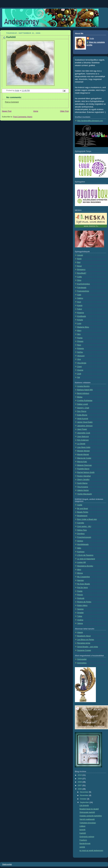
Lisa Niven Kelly (84, 447)
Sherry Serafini (83, 480)
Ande (92, 38)
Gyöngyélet (82, 659)
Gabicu (80, 298)
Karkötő (83, 833)
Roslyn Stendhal (84, 476)
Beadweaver (82, 516)
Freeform (83, 840)
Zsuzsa (80, 370)
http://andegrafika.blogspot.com (90, 121)
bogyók (83, 830)
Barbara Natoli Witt (85, 390)
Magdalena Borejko (85, 566)
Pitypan (80, 341)
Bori (79, 262)
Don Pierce (82, 411)
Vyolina (80, 620)
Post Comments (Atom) (23, 117)
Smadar (80, 613)
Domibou (81, 534)
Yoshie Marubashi (85, 494)
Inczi (79, 302)
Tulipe (80, 616)
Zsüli (79, 374)
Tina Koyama (83, 487)
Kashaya (81, 552)
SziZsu (80, 352)
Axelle (80, 505)
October (83, 799)
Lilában (83, 826)
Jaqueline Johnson (85, 426)
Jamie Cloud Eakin (85, 422)
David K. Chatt (83, 408)
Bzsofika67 (82, 273)
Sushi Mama (82, 483)
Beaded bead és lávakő (89, 809)
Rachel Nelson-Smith (86, 472)
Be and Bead (83, 509)
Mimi (79, 570)
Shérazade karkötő (87, 812)
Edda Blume (82, 415)
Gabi (79, 295)
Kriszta (80, 320)
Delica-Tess (82, 530)
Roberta (80, 349)
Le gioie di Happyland (86, 559)
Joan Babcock (83, 437)
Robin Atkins (82, 605)
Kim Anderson (83, 440)
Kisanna (81, 313)
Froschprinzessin (84, 537)
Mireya (80, 573)
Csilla (79, 277)
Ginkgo (80, 541)
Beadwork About (84, 636)
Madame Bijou (83, 327)
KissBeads (82, 316)
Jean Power (82, 429)
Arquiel (80, 255)
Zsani (79, 367)
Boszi (79, 266)
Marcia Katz (82, 462)
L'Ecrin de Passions (85, 555)
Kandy (80, 306)
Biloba (80, 397)
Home (36, 111)
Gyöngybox (82, 663)
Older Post (64, 111)
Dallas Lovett (83, 404)
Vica (79, 359)
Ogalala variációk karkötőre (91, 816)
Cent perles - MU (84, 526)
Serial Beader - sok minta (88, 647)
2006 (80, 789)
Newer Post (7, 111)
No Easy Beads (84, 584)
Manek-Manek (83, 454)
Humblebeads (83, 544)
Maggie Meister (83, 451)
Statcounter (7, 864)
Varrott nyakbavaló (87, 819)
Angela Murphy (83, 386)
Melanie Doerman (85, 465)
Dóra (79, 280)
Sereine (80, 609)
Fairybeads (82, 288)
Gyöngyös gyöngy (87, 837)
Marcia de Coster (84, 458)
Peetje (80, 591)
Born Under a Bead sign (87, 519)
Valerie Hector (83, 490)
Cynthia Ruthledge (85, 401)
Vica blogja (82, 363)
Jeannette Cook (84, 433)
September (85, 802)
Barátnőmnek (85, 844)
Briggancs (81, 270)
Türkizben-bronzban (88, 823)
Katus (80, 309)
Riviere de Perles (84, 602)
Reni (79, 345)
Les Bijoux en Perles (86, 640)
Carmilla (81, 523)
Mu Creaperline (83, 577)
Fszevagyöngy (83, 291)
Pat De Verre (82, 588)
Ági (79, 377)
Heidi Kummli (83, 419)
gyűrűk (82, 847)
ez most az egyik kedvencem (91, 851)
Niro (79, 334)
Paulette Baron (83, 469)
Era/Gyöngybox (84, 284)
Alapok (80, 632)
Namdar (80, 580)
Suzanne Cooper (84, 650)
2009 (80, 779)
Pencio (80, 595)
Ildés (79, 548)
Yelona (80, 623)
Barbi (79, 259)
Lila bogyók (84, 805)
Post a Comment (12, 102)
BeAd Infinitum (83, 393)
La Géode (81, 444)
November (85, 795)
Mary (79, 331)
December (85, 792)
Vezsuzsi (81, 356)
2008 (80, 782)
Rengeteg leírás (84, 643)
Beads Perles (83, 512)
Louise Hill (81, 562)
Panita (80, 338)
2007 (80, 785)
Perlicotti (81, 598)
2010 (80, 775)
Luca (79, 323)
